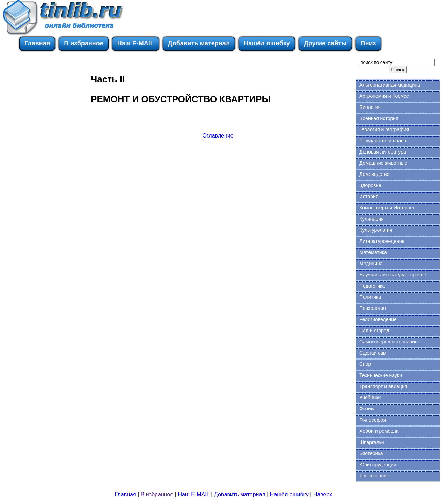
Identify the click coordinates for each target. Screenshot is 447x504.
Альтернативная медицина (390, 85)
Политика (370, 297)
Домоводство (374, 174)
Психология (373, 308)
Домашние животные (383, 163)
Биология (370, 107)
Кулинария (372, 219)
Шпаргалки (372, 442)
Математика (373, 252)
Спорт (366, 364)
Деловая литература (383, 152)
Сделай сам (373, 353)
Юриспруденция (378, 465)
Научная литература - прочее (393, 275)
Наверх (323, 494)
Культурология (376, 230)
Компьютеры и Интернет (387, 208)
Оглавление (218, 136)
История (369, 197)
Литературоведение (382, 241)
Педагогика (372, 286)
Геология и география (384, 129)
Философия (373, 420)
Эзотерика (371, 453)
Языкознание (374, 476)
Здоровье (370, 185)
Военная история (379, 118)
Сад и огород (374, 331)
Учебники (370, 398)
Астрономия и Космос (384, 96)
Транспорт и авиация (383, 386)
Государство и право (383, 141)
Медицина (371, 264)
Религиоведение (378, 319)
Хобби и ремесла (379, 431)
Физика (368, 409)
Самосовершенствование (389, 342)
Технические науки (381, 375)
